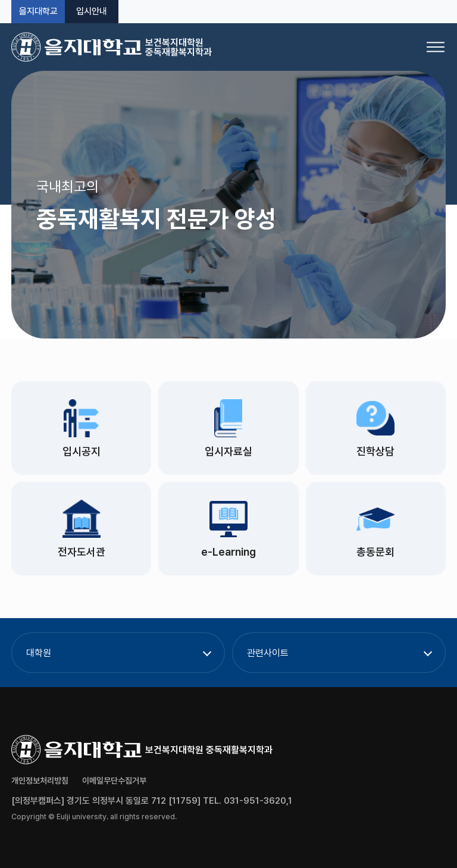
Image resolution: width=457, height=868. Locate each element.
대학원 (39, 653)
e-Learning (228, 552)
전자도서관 (82, 552)
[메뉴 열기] (436, 47)
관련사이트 (268, 653)
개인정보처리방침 (40, 781)
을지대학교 (38, 12)
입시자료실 (228, 451)
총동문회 (375, 552)
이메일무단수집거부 (114, 781)
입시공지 (82, 451)
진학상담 (375, 451)
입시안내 (92, 12)
